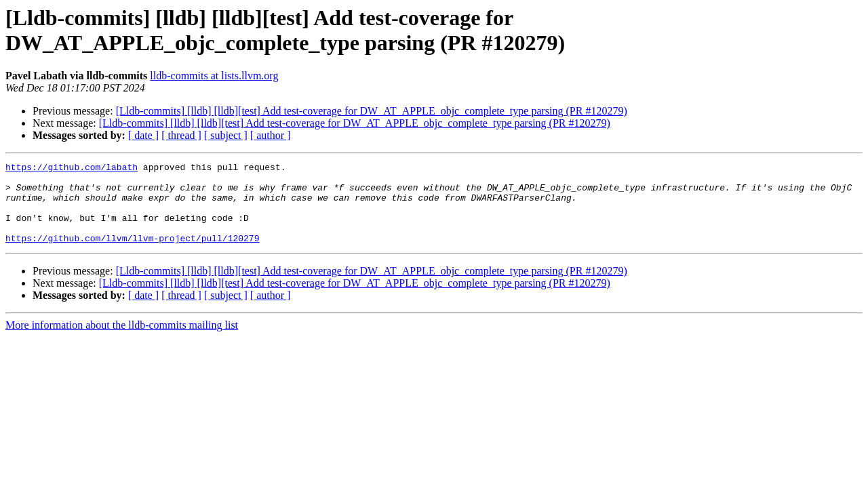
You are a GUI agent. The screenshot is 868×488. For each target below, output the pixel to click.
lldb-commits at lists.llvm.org (214, 76)
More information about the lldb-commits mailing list (122, 341)
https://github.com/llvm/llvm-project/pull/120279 (132, 254)
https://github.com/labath (72, 169)
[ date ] (143, 135)
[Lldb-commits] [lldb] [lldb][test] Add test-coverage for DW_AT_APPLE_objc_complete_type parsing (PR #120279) (372, 111)
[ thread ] (181, 135)
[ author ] (271, 135)
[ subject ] (226, 135)
